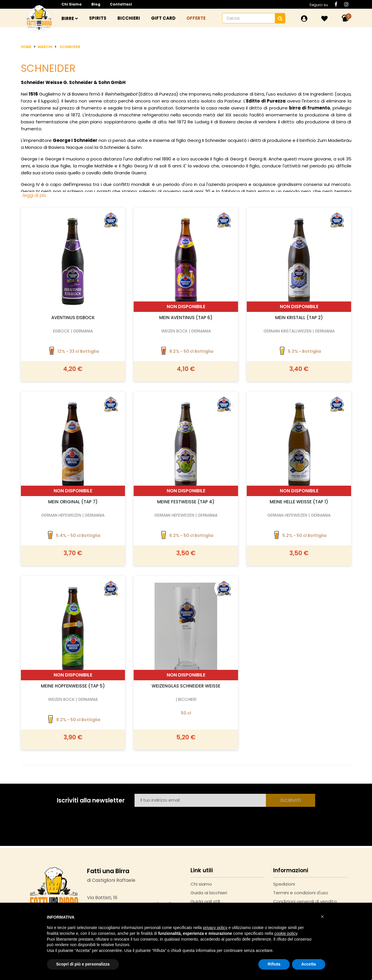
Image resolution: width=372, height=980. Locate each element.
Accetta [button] (309, 964)
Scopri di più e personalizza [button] (83, 964)
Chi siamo (72, 4)
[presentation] (179, 820)
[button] (322, 917)
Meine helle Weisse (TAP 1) (299, 502)
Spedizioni (284, 884)
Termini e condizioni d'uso (301, 893)
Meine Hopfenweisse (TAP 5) (73, 686)
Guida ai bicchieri (209, 893)
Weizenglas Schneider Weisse (186, 686)
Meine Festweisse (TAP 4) (186, 502)
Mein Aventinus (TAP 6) (186, 318)
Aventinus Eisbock (73, 318)
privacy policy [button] (215, 928)
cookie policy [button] (286, 933)
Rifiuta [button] (274, 964)
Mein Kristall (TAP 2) (299, 318)
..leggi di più (33, 195)
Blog (96, 4)
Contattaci (121, 4)
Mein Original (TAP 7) (73, 502)
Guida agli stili (205, 901)
